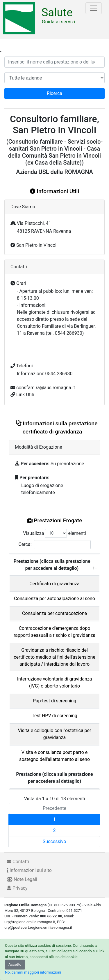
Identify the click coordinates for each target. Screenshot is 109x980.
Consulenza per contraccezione (54, 613)
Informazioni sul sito (29, 870)
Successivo (54, 841)
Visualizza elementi (54, 533)
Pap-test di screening (55, 701)
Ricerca (54, 93)
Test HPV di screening (54, 716)
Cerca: (54, 545)
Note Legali (22, 879)
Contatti (18, 862)
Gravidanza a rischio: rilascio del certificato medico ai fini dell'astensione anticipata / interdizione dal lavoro (54, 657)
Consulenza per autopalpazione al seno (54, 599)
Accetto (15, 964)
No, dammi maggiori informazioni (33, 972)
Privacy (17, 888)
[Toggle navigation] (94, 8)
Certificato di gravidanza (54, 584)
